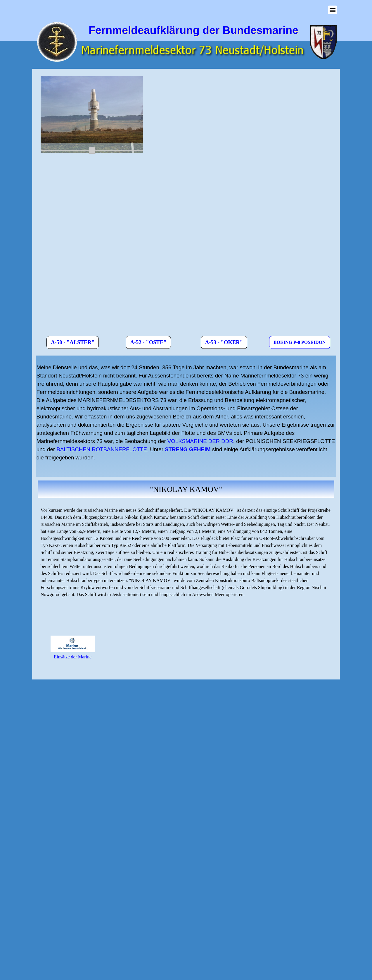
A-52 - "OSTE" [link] (148, 342)
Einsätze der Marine (73, 657)
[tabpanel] (186, 416)
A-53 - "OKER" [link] (224, 342)
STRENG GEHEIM (188, 449)
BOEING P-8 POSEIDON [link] (300, 342)
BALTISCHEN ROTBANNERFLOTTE (102, 449)
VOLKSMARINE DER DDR (200, 441)
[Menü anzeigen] (333, 10)
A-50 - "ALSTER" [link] (73, 342)
